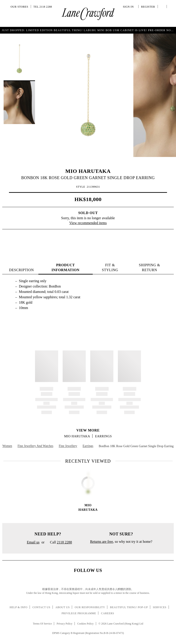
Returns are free (101, 542)
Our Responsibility (90, 607)
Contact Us (41, 607)
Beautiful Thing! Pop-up (129, 607)
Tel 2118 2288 (43, 7)
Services (160, 607)
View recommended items (88, 223)
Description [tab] (21, 270)
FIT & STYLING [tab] (110, 267)
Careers (108, 613)
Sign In (129, 7)
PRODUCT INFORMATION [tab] (65, 267)
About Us (62, 607)
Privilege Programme (79, 613)
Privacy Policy (64, 624)
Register (147, 7)
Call (59, 543)
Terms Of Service (42, 624)
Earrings (103, 436)
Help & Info (19, 607)
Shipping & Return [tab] (150, 267)
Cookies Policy (85, 624)
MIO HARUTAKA (88, 171)
